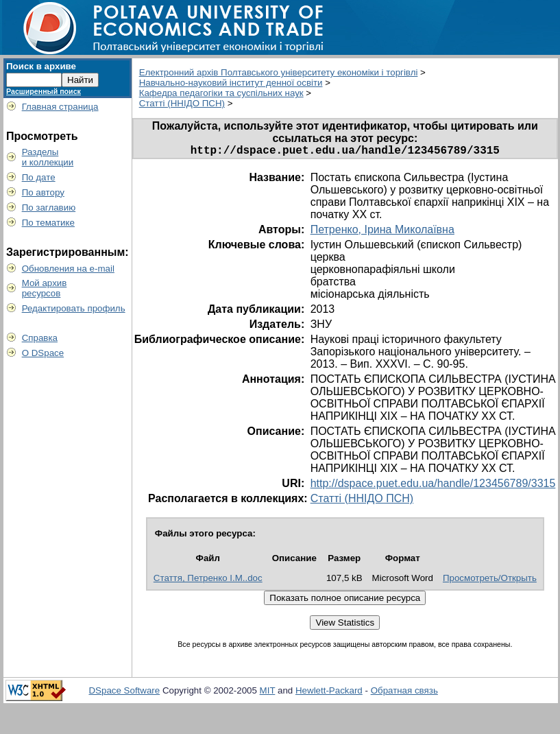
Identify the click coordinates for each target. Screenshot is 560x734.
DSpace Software (124, 693)
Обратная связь (404, 693)
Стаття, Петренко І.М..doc (208, 581)
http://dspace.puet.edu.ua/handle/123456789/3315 (433, 486)
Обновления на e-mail (68, 269)
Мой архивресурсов (45, 288)
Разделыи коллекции (48, 157)
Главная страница (60, 107)
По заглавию (49, 208)
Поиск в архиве (41, 66)
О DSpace (43, 353)
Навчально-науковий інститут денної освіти (231, 83)
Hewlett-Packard (329, 693)
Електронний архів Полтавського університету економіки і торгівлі (279, 72)
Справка (40, 338)
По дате (39, 177)
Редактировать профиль (74, 308)
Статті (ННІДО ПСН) (182, 103)
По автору (43, 192)
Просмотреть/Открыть (490, 581)
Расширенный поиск (44, 91)
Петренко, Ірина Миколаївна (382, 232)
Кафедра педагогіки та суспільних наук (221, 93)
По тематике (48, 223)
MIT (268, 693)
